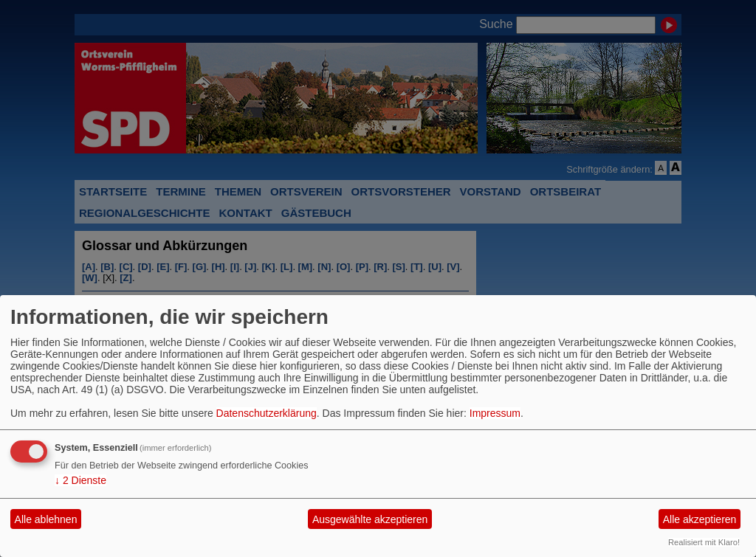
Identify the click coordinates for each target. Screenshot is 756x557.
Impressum (495, 413)
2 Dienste (80, 480)
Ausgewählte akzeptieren (370, 519)
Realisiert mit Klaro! (704, 542)
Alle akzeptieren (700, 519)
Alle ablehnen (46, 519)
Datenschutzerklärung (267, 413)
